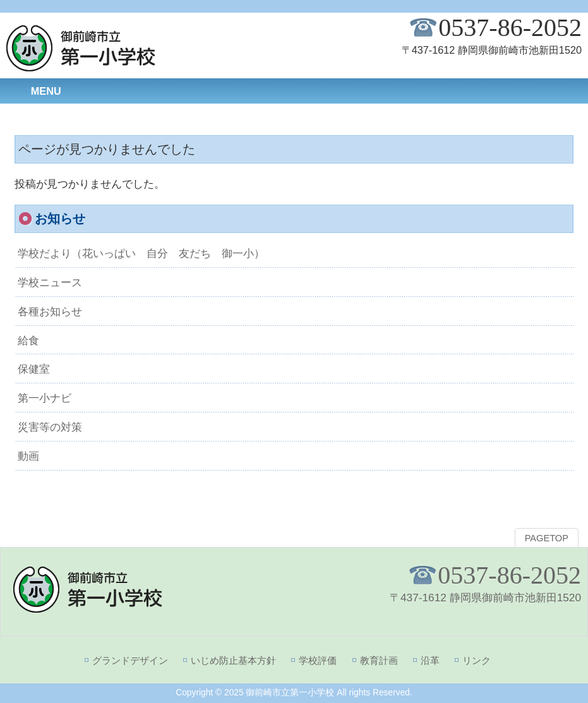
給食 (28, 340)
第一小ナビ (45, 398)
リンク (477, 660)
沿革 (430, 660)
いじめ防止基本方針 (233, 660)
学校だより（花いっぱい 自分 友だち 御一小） (141, 253)
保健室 (34, 369)
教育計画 (379, 660)
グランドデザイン (130, 660)
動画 (28, 456)
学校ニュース (50, 282)
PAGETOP (547, 538)
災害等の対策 (50, 427)
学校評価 (318, 660)
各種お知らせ (50, 311)
